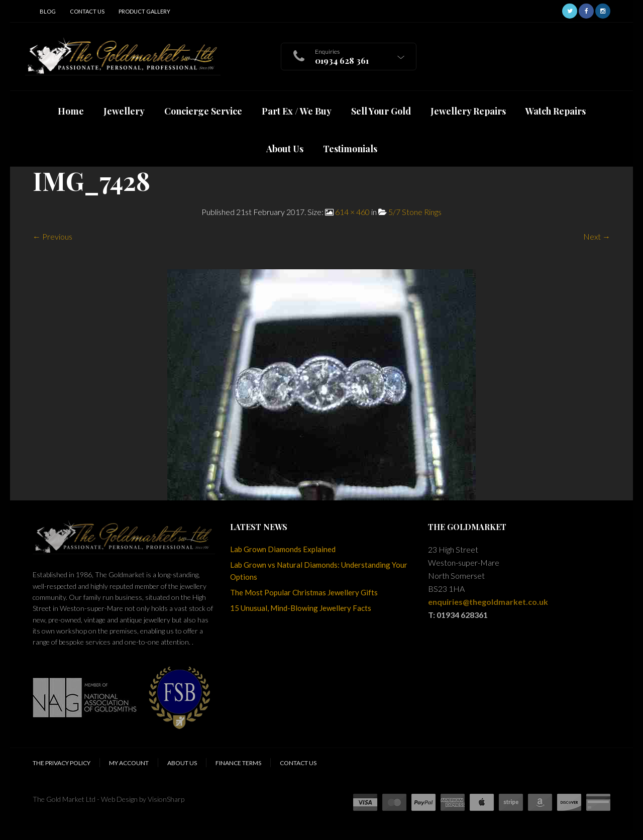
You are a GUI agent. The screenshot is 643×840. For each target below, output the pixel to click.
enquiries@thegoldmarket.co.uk (488, 602)
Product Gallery (144, 11)
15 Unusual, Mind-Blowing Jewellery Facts (301, 608)
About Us (182, 763)
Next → (597, 236)
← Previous (52, 236)
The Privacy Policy (62, 763)
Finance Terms (238, 763)
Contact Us (87, 11)
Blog (48, 11)
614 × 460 (352, 212)
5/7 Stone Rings (415, 212)
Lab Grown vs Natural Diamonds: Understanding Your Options (319, 571)
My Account (129, 763)
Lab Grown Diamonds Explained (283, 549)
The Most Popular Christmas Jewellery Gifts (304, 592)
